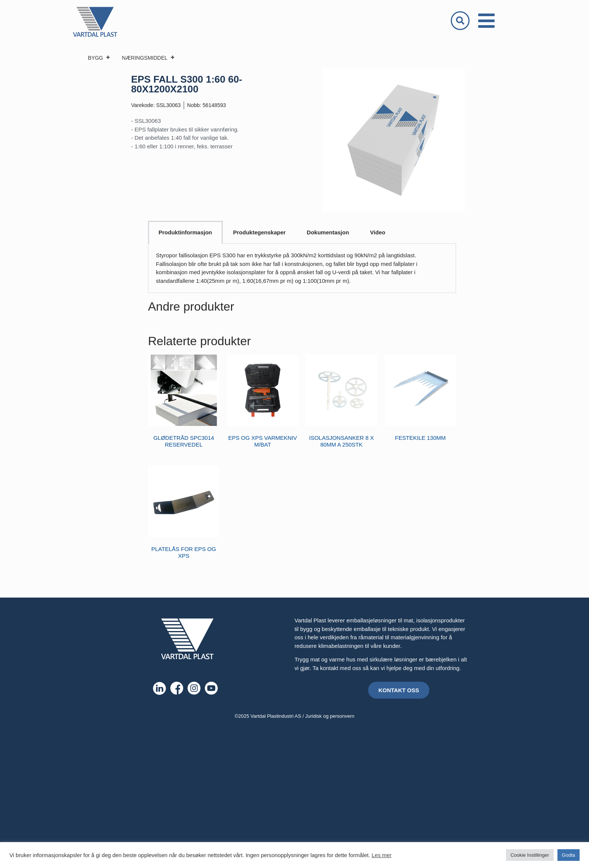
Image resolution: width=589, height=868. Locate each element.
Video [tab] (378, 232)
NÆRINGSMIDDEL (148, 58)
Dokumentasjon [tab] (328, 232)
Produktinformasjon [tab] (185, 232)
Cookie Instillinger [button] (530, 855)
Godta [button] (569, 855)
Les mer (381, 855)
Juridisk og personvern (330, 716)
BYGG (99, 58)
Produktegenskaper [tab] (260, 232)
